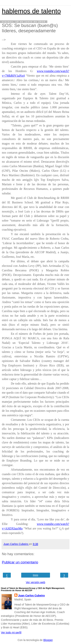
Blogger (48, 640)
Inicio (35, 575)
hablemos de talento (31, 11)
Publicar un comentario (20, 562)
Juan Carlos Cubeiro (32, 596)
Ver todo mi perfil (11, 632)
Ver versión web (35, 582)
